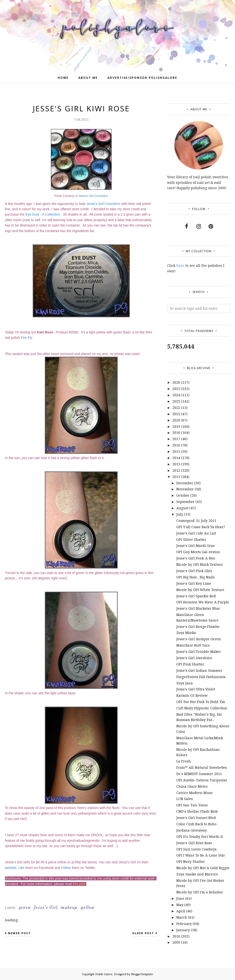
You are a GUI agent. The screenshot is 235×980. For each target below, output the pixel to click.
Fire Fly (26, 338)
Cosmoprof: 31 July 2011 (196, 521)
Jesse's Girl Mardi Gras (195, 546)
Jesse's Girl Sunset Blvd (196, 818)
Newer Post (19, 933)
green (24, 907)
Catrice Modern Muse (194, 793)
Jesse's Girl (46, 907)
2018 (176, 433)
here (180, 265)
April (181, 911)
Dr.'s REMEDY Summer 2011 (199, 774)
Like (21, 868)
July (180, 514)
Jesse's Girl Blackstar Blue (198, 608)
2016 (176, 445)
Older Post (143, 933)
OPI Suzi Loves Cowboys (196, 849)
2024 (176, 395)
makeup (69, 907)
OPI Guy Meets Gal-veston (198, 552)
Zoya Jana (185, 683)
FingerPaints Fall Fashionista (201, 677)
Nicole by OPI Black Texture (200, 564)
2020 (176, 420)
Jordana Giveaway (192, 830)
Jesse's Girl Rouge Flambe (198, 627)
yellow (88, 907)
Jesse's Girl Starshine (194, 658)
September (185, 502)
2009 (176, 942)
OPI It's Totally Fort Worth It (200, 837)
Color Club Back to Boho (196, 824)
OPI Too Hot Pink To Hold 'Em (201, 702)
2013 (176, 464)
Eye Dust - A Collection (43, 214)
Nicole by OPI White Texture (200, 590)
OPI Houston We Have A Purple (203, 602)
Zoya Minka (186, 633)
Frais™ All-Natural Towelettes (202, 767)
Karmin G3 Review (192, 695)
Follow (66, 868)
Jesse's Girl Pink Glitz (194, 571)
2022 (176, 408)
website (11, 868)
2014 (176, 458)
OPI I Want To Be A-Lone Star (201, 855)
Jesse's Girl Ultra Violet (196, 689)
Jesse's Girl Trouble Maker (199, 652)
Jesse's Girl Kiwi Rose (194, 843)
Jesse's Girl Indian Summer (199, 670)
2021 (176, 414)
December (185, 483)
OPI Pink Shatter (190, 664)
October (183, 495)
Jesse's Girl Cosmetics (93, 196)
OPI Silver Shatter (191, 539)
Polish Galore (104, 974)
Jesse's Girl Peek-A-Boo (196, 558)
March (182, 917)
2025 (176, 389)
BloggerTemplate (142, 974)
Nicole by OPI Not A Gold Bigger (203, 868)
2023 (176, 401)
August (182, 508)
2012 (176, 470)
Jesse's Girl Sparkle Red (196, 596)
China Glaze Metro (192, 786)
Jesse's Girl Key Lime (194, 583)
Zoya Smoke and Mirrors (197, 874)
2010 (176, 936)
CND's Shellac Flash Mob (197, 811)
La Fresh (184, 761)
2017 (176, 439)
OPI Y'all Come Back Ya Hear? (201, 527)
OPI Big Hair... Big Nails (195, 577)
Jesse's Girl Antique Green (199, 639)
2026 (176, 382)
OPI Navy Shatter (191, 862)
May (180, 905)
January (183, 930)
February (184, 924)
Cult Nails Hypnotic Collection (202, 708)
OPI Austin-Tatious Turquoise (202, 780)
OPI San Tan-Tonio (192, 805)
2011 (176, 477)
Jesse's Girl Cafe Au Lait (196, 533)
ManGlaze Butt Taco (193, 645)
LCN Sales (185, 799)
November (185, 489)
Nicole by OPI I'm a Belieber (200, 892)
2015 (176, 451)
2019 (176, 426)
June (180, 898)
